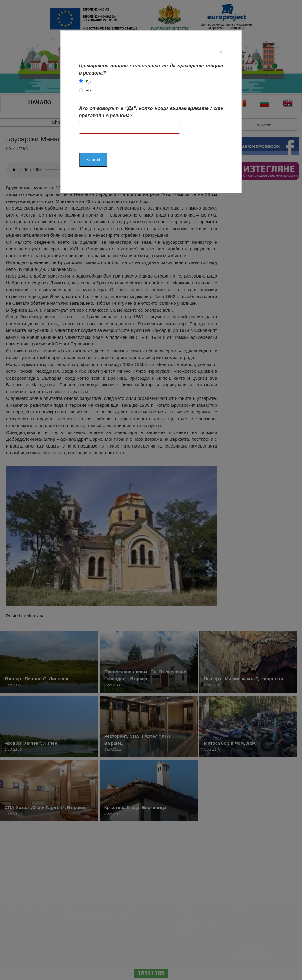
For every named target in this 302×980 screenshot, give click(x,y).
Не (88, 91)
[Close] (221, 52)
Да (88, 82)
